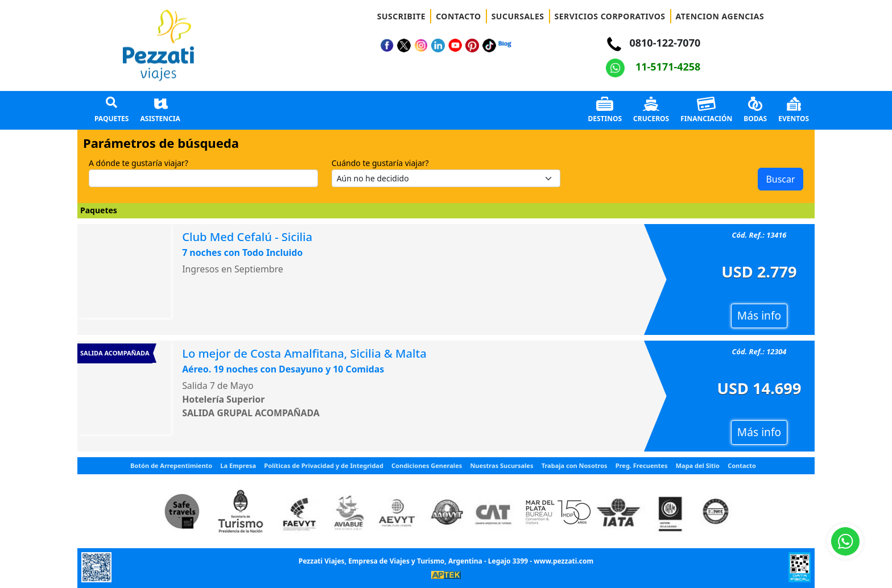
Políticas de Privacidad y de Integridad (324, 465)
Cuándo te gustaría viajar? (380, 163)
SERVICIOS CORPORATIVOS (610, 16)
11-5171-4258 (653, 67)
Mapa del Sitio (698, 465)
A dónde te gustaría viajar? (139, 163)
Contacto (742, 465)
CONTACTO (459, 16)
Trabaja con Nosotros (575, 465)
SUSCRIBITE (401, 16)
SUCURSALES (518, 16)
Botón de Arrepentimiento (171, 465)
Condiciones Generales (427, 465)
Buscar (780, 179)
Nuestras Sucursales (501, 465)
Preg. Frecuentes (642, 465)
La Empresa (238, 465)
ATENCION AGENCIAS (720, 16)
